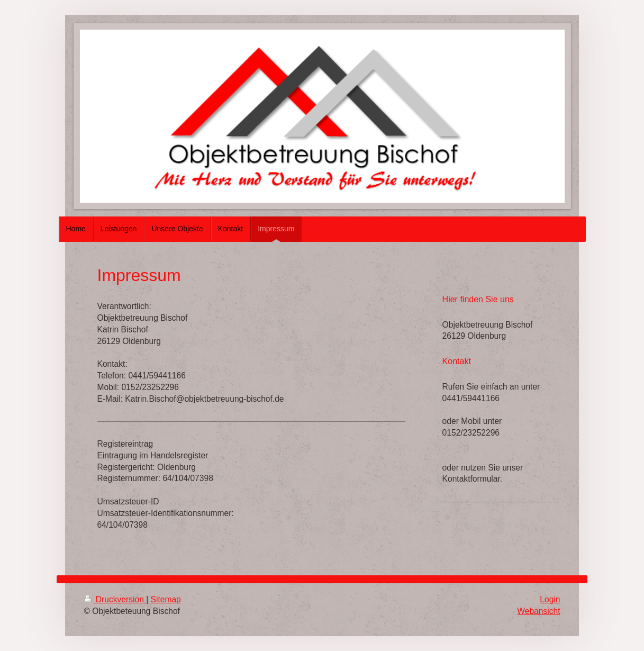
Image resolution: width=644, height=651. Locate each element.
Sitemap (166, 599)
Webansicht (538, 611)
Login (550, 599)
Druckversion (115, 599)
